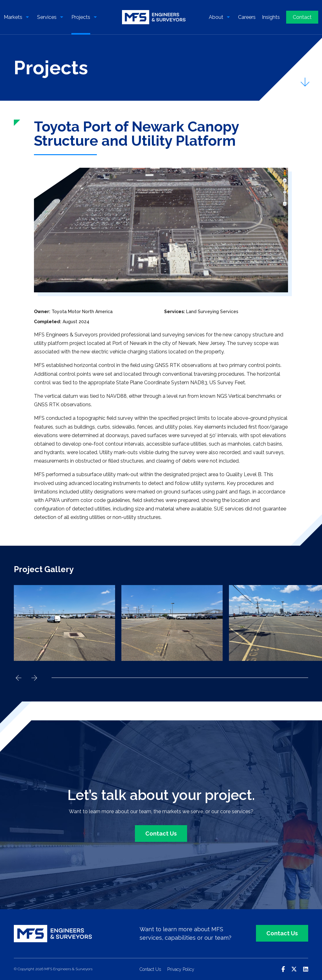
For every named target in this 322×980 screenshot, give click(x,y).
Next (34, 678)
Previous (19, 678)
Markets (13, 17)
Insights (271, 17)
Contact (302, 17)
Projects (81, 17)
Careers (247, 17)
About (216, 17)
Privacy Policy (181, 969)
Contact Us (161, 834)
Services (47, 17)
